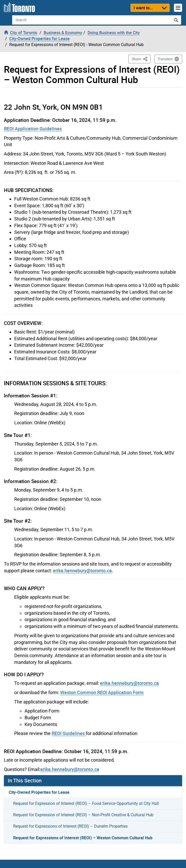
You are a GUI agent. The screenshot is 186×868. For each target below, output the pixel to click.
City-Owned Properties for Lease (39, 792)
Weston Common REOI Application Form (102, 692)
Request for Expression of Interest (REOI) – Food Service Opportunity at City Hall (86, 803)
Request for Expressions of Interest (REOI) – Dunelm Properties (70, 826)
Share (141, 59)
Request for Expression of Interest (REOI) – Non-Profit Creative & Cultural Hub (83, 815)
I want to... (143, 8)
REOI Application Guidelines (33, 129)
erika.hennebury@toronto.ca (82, 570)
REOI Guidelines (69, 733)
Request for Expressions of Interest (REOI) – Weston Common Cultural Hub (83, 838)
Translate (165, 59)
